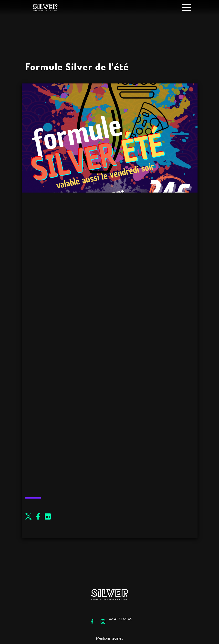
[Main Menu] (186, 8)
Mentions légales (110, 638)
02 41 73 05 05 (120, 619)
